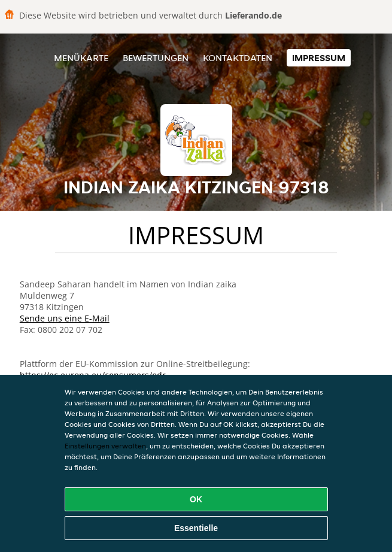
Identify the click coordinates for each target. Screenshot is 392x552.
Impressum (319, 58)
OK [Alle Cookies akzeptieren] (196, 499)
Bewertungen (156, 58)
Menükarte (81, 58)
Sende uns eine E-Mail (65, 318)
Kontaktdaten (238, 58)
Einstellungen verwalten (105, 446)
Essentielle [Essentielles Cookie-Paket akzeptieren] (196, 528)
